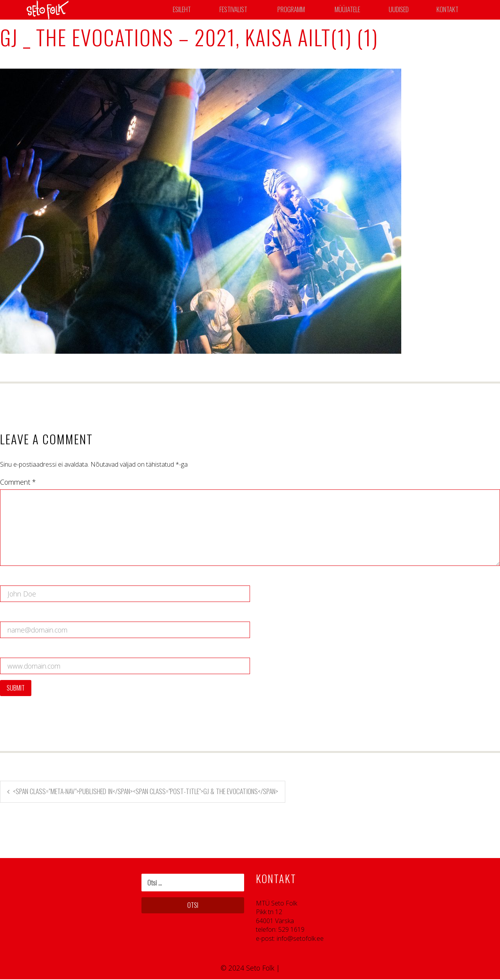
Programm (293, 10)
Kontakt (449, 10)
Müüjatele (350, 10)
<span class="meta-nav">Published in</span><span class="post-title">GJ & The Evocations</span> (146, 792)
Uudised (401, 10)
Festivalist (234, 10)
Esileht (182, 10)
